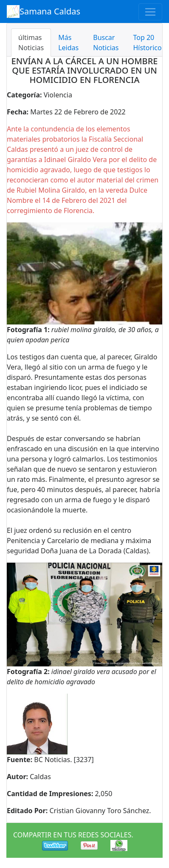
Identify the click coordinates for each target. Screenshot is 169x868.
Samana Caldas (44, 11)
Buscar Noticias (106, 43)
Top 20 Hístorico (147, 43)
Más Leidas (68, 43)
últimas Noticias (31, 43)
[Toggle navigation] (150, 12)
